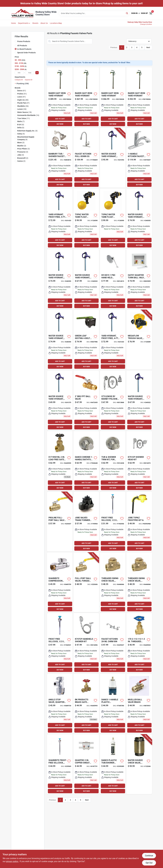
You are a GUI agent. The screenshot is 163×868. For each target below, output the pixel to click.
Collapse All (19, 80)
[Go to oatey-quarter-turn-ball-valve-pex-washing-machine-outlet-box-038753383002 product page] (139, 279)
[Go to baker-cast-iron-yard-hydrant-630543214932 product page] (60, 97)
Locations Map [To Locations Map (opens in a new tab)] (56, 23)
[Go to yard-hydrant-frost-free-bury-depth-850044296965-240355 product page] (139, 218)
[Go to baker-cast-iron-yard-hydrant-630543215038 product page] (139, 97)
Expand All (29, 80)
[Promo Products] (16, 41)
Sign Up (144, 13)
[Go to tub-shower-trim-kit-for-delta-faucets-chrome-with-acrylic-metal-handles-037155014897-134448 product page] (113, 461)
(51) (22, 94)
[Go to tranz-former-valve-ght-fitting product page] (86, 522)
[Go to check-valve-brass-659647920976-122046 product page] (139, 764)
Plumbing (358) (23, 84)
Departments (23, 23)
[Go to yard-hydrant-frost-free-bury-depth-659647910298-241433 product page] (60, 218)
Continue (149, 856)
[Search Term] (94, 13)
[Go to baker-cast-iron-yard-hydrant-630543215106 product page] (113, 97)
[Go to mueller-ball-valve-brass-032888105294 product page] (139, 704)
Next (148, 47)
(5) (21, 134)
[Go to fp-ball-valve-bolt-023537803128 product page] (86, 340)
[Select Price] (37, 73)
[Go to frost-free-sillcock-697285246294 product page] (60, 764)
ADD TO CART (60, 119)
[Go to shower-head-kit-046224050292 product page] (139, 461)
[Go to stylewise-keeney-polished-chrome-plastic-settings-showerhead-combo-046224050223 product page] (113, 400)
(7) (21, 121)
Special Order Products (26, 53)
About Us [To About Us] (44, 23)
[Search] (127, 13)
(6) (21, 125)
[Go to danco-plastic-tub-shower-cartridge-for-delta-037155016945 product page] (113, 704)
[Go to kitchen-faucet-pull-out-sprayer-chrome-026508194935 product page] (139, 158)
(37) (23, 103)
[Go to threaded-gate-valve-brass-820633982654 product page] (139, 643)
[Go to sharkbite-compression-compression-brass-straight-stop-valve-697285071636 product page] (60, 582)
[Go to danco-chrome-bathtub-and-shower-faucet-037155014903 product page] (86, 461)
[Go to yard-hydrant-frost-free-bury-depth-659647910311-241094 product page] (113, 158)
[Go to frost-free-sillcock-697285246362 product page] (113, 522)
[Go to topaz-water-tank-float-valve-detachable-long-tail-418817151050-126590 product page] (86, 218)
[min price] (19, 73)
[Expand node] (16, 83)
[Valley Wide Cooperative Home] (22, 13)
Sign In (134, 13)
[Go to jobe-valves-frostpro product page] (139, 522)
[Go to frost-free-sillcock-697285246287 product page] (60, 643)
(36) (23, 106)
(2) (23, 158)
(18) (24, 112)
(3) (21, 143)
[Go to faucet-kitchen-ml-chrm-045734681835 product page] (113, 643)
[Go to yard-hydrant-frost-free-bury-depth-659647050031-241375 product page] (60, 400)
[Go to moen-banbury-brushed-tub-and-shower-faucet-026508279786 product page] (60, 158)
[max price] (30, 73)
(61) (22, 91)
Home (13, 23)
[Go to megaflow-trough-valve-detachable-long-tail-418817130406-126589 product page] (139, 340)
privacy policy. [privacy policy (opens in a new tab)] (12, 861)
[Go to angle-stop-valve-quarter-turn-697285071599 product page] (60, 704)
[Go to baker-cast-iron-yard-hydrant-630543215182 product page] (86, 97)
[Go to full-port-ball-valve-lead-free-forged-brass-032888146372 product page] (86, 400)
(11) (23, 118)
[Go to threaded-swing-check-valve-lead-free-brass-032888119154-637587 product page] (113, 582)
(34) (22, 109)
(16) (28, 115)
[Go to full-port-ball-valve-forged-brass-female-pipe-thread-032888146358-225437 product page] (60, 522)
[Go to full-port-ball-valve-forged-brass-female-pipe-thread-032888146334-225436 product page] (86, 582)
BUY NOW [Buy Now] (60, 124)
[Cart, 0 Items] (151, 13)
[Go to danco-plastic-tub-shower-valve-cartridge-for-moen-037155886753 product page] (113, 764)
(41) (21, 97)
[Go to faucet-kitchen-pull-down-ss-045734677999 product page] (86, 158)
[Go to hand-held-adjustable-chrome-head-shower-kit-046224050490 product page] (113, 279)
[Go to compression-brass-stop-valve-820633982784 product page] (86, 704)
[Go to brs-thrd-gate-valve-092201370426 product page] (60, 461)
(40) (23, 100)
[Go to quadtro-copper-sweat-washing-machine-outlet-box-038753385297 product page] (86, 764)
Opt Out (149, 863)
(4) (26, 138)
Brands (35, 23)
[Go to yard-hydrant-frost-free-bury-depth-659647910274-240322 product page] (86, 279)
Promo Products (24, 41)
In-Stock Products (24, 49)
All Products (22, 46)
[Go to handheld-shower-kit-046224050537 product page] (86, 643)
